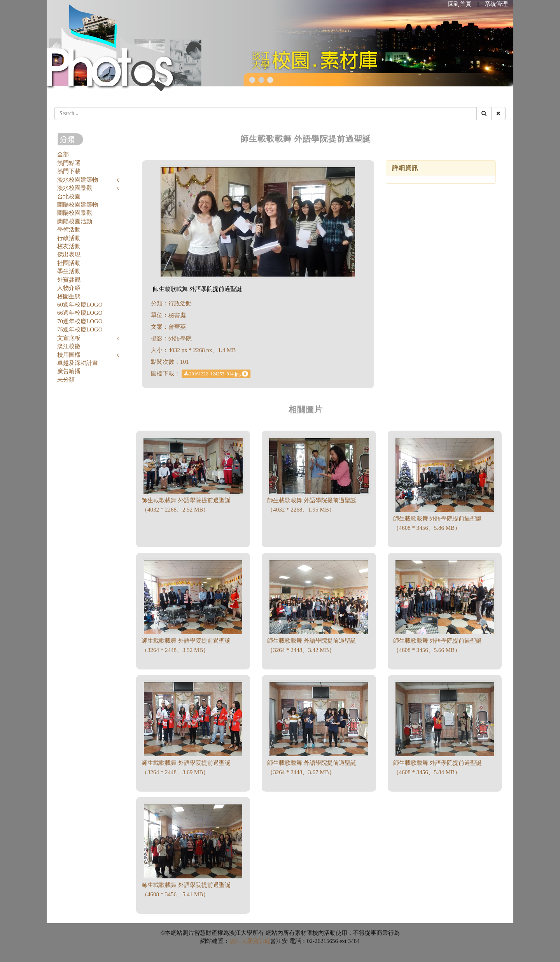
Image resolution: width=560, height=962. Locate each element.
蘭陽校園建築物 (78, 205)
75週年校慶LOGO (80, 329)
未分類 (66, 380)
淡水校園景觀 (75, 188)
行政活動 (69, 238)
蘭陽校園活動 (75, 221)
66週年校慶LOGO (80, 313)
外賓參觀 (69, 280)
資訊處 (262, 941)
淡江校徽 (69, 346)
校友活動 (69, 246)
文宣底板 (69, 338)
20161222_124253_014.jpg (216, 374)
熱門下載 (69, 171)
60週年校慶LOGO (80, 305)
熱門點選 (69, 163)
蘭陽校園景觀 (75, 213)
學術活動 (69, 230)
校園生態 (69, 296)
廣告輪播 (69, 371)
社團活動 (69, 263)
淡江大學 (241, 941)
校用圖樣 (69, 355)
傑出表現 (69, 254)
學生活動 (69, 271)
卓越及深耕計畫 (78, 363)
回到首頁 (460, 4)
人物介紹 (69, 288)
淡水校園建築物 (78, 180)
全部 (63, 154)
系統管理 (496, 4)
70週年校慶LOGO (80, 321)
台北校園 (69, 196)
